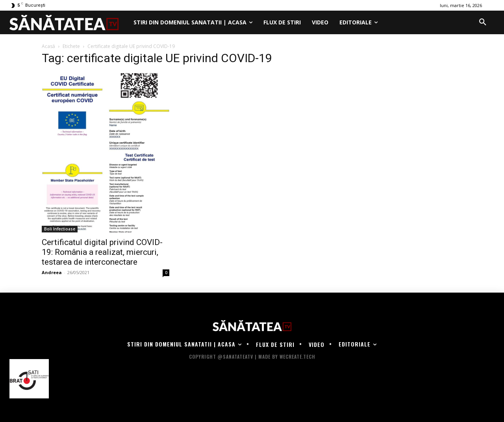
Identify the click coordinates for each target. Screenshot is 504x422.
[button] (483, 22)
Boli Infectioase (60, 229)
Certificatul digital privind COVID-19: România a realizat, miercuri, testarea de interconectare (102, 252)
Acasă (48, 46)
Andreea (52, 272)
